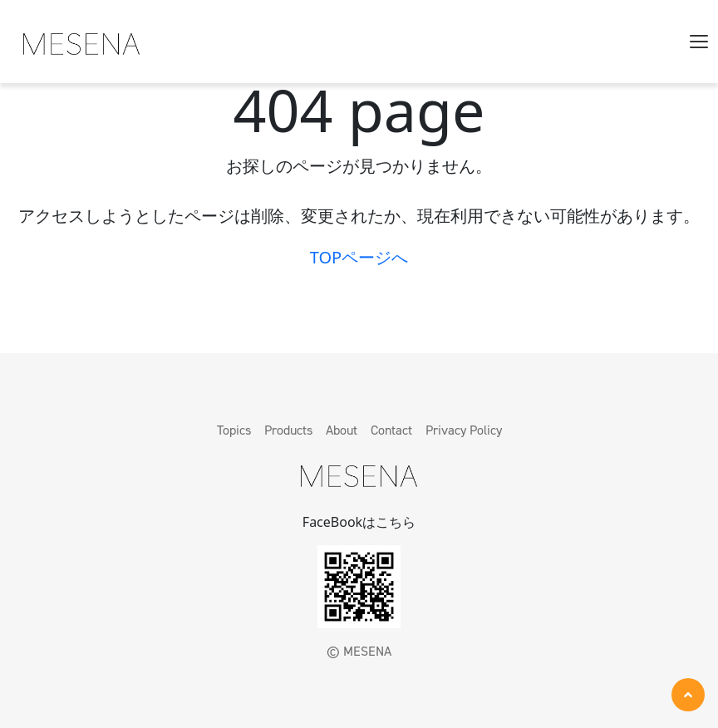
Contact (391, 430)
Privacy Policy (464, 430)
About (342, 430)
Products (288, 430)
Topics (234, 430)
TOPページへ (359, 257)
